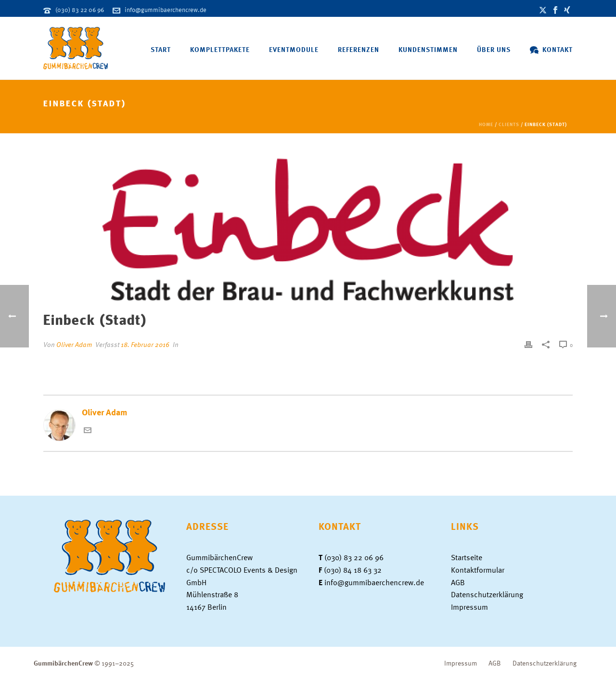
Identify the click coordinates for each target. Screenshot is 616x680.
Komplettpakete (220, 49)
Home (486, 124)
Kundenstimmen (428, 49)
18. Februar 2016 (145, 344)
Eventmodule (294, 49)
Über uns (494, 49)
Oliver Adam (74, 344)
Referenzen (359, 49)
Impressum (469, 607)
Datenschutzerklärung (487, 594)
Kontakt (551, 49)
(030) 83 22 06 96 (80, 10)
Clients (509, 124)
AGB (458, 582)
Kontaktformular (478, 570)
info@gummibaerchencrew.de (166, 10)
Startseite (467, 557)
